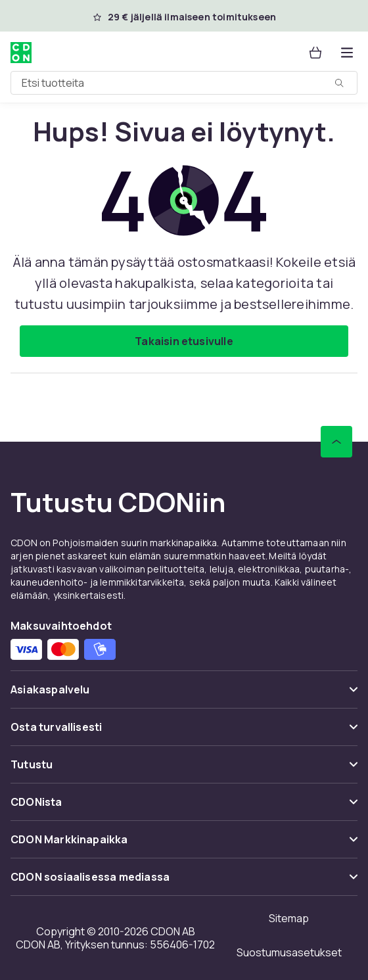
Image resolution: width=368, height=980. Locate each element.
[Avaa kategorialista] (347, 53)
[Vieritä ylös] (336, 442)
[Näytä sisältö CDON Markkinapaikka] (184, 845)
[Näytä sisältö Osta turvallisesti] (184, 733)
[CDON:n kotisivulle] (21, 53)
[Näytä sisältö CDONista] (184, 807)
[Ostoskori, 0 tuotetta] (315, 53)
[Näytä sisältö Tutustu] (184, 770)
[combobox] (184, 83)
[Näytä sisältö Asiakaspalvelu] (184, 695)
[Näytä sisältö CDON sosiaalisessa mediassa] (184, 882)
